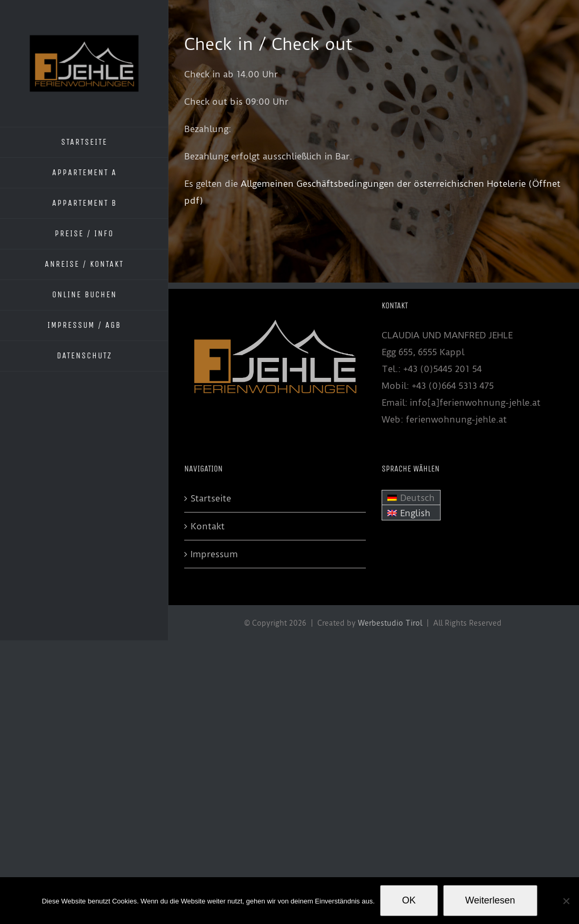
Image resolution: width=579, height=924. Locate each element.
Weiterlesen (490, 900)
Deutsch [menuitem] (417, 498)
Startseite (211, 498)
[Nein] (566, 901)
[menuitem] (411, 498)
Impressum (214, 554)
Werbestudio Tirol (390, 623)
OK (409, 900)
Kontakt (208, 526)
